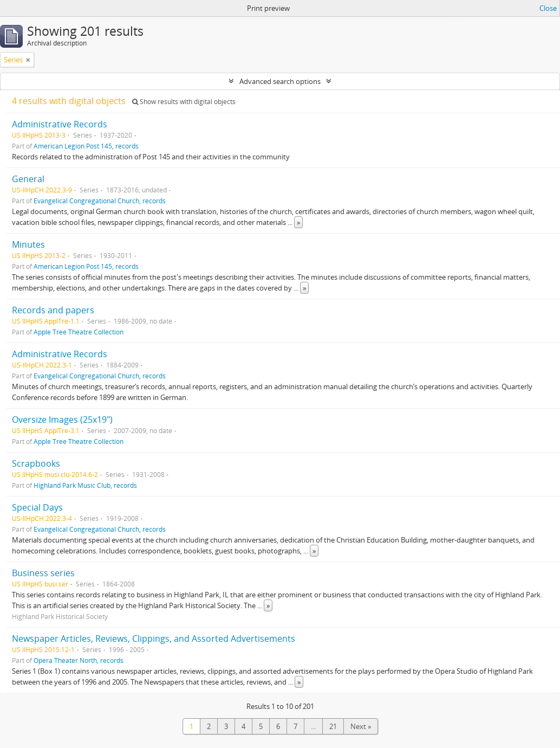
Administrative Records (60, 124)
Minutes (28, 244)
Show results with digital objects (184, 102)
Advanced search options (280, 81)
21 (333, 726)
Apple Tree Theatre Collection (79, 332)
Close (548, 8)
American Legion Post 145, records (86, 146)
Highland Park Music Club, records (85, 485)
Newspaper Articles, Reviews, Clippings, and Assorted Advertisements (154, 639)
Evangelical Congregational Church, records (100, 201)
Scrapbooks (36, 463)
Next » (361, 726)
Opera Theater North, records (79, 660)
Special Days (37, 507)
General (28, 179)
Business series (43, 573)
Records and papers (53, 310)
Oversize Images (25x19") (62, 420)
